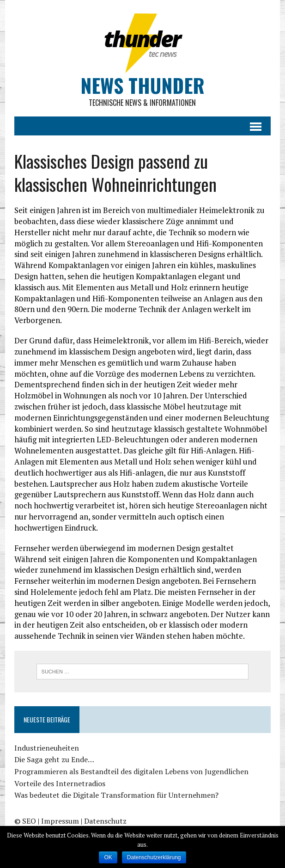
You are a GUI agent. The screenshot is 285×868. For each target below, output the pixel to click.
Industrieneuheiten (47, 748)
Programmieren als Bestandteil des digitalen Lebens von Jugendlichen (131, 771)
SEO (29, 821)
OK (108, 857)
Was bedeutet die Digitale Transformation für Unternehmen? (116, 795)
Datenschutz (105, 821)
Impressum (60, 821)
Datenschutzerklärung (154, 857)
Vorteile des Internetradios (60, 783)
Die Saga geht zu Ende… (54, 759)
